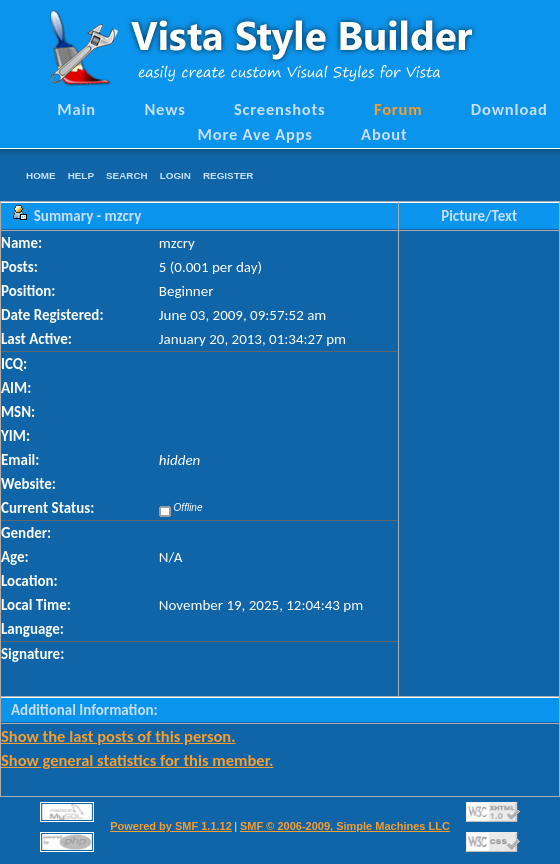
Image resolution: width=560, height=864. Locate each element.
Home (41, 175)
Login (175, 175)
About (384, 134)
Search (127, 175)
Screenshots (280, 109)
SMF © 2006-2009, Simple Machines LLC (345, 826)
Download (509, 109)
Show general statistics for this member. (137, 760)
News (164, 109)
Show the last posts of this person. (118, 736)
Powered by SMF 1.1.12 (171, 826)
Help (81, 175)
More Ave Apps (254, 134)
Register (228, 175)
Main (76, 109)
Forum (398, 109)
